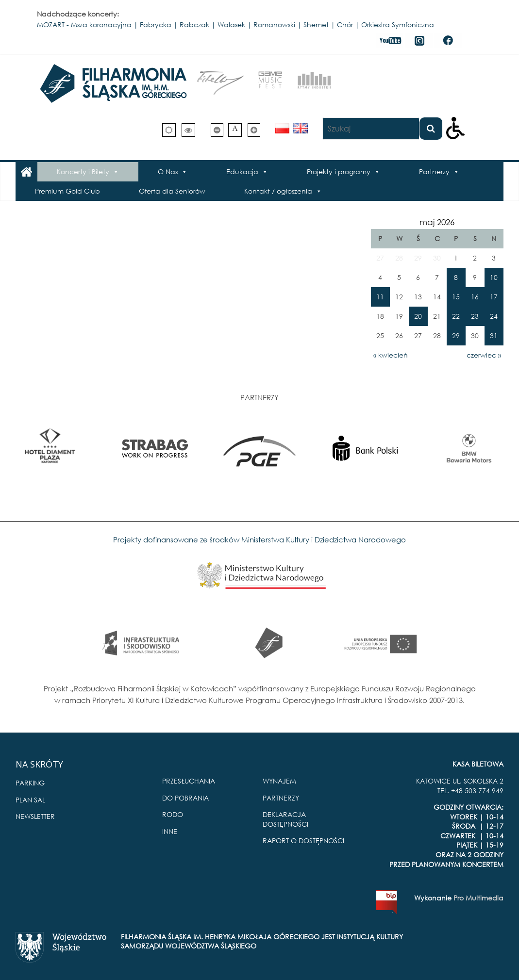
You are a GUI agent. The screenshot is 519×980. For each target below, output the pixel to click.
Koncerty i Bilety (83, 171)
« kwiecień (391, 355)
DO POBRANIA (185, 798)
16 (475, 297)
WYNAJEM (279, 781)
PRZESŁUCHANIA (189, 781)
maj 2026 (437, 222)
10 (494, 277)
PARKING (30, 783)
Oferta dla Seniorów (172, 191)
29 (456, 335)
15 (456, 297)
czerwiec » (484, 355)
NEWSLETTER (35, 816)
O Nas (168, 171)
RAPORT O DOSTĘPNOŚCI (303, 841)
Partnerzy (434, 171)
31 (494, 335)
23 (475, 316)
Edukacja (242, 171)
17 (494, 297)
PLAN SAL (30, 800)
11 (380, 297)
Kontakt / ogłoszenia (278, 191)
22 (456, 316)
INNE (170, 831)
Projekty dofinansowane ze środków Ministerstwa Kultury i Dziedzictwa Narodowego (259, 539)
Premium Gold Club (67, 191)
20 (418, 316)
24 (494, 316)
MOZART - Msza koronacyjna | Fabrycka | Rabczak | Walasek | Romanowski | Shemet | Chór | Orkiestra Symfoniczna (235, 24)
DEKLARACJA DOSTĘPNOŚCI (285, 819)
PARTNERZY (281, 798)
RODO (173, 814)
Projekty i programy (339, 171)
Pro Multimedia (478, 898)
